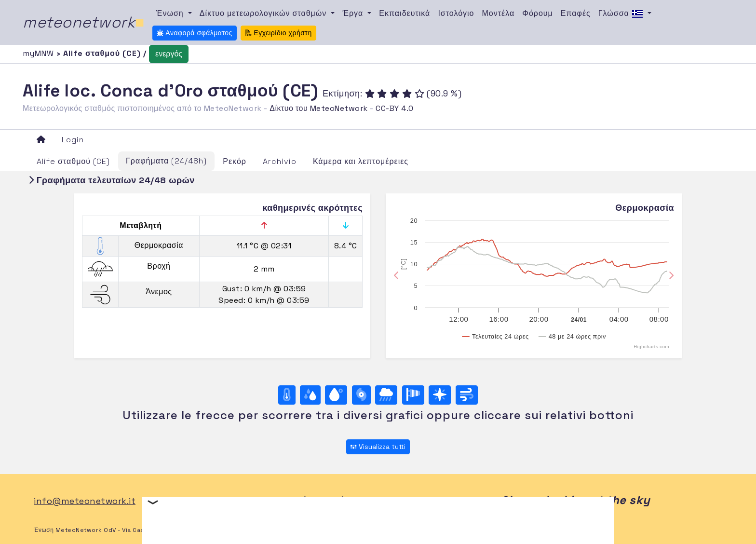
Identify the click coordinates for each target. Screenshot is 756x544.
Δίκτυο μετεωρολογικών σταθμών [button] (264, 13)
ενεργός (169, 54)
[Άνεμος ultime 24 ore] (467, 395)
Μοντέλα (499, 13)
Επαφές (576, 13)
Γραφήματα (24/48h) (166, 161)
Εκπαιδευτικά (405, 13)
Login (73, 140)
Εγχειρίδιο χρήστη (278, 33)
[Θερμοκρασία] (287, 395)
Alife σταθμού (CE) (73, 161)
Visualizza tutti (378, 447)
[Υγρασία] (310, 395)
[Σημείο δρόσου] (336, 395)
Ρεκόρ (235, 161)
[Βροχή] (386, 395)
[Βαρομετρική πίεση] (361, 395)
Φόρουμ (538, 13)
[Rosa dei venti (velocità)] (413, 395)
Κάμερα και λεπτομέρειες (361, 161)
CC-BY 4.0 (395, 108)
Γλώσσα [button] (622, 14)
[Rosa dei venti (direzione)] (440, 395)
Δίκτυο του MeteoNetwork (318, 108)
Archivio (280, 161)
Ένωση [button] (171, 13)
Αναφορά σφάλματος (195, 33)
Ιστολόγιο (456, 13)
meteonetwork (84, 22)
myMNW (40, 53)
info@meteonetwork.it (85, 501)
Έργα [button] (354, 13)
